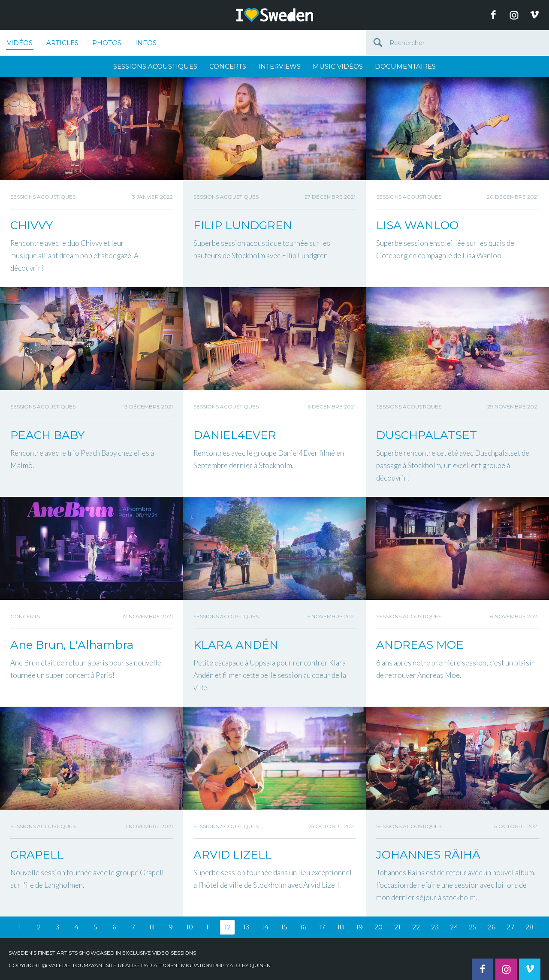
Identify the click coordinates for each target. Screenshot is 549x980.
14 (265, 927)
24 (454, 927)
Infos (146, 43)
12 (228, 927)
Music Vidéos (338, 66)
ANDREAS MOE (420, 645)
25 (473, 927)
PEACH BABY (47, 435)
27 (510, 927)
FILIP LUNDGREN (243, 225)
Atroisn (165, 965)
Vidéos (20, 44)
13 (246, 927)
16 (303, 927)
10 (190, 927)
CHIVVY (32, 225)
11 (208, 927)
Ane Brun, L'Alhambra (72, 645)
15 (284, 927)
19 (359, 927)
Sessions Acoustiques (155, 66)
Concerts (228, 66)
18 (341, 927)
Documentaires (405, 66)
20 (379, 927)
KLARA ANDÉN (236, 645)
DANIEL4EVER (235, 435)
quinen (260, 965)
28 (529, 927)
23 (435, 927)
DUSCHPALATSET (427, 435)
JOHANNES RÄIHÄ (428, 855)
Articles (62, 43)
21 (397, 927)
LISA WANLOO (417, 225)
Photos (107, 43)
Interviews (279, 66)
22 (416, 927)
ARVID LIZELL (233, 855)
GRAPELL (37, 855)
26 (492, 927)
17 (322, 927)
